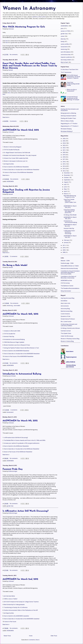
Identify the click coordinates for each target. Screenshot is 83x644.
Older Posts (54, 636)
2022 (64, 148)
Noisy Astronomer (66, 291)
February (67, 240)
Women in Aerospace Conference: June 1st (16, 161)
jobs (62, 28)
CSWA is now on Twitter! (11, 599)
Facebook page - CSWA (67, 263)
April (65, 191)
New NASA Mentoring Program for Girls (24, 27)
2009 (64, 250)
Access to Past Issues (10, 622)
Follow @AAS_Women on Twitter (70, 266)
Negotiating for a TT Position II (70, 126)
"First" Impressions (66, 72)
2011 (64, 245)
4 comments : (13, 121)
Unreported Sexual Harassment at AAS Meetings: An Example (73, 98)
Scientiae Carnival (66, 331)
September (67, 180)
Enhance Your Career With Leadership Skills (16, 158)
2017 (64, 159)
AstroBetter (64, 301)
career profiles (65, 44)
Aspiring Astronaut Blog (68, 298)
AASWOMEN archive (66, 280)
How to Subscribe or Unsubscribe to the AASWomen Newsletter (22, 170)
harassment (10, 412)
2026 (64, 139)
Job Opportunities (9, 164)
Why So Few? (64, 62)
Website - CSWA (65, 261)
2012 (64, 171)
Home (31, 636)
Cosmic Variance (65, 314)
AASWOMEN (10, 181)
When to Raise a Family (67, 121)
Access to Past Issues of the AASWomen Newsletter (19, 172)
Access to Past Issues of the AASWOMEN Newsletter (19, 356)
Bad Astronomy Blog (67, 311)
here (7, 41)
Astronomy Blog (65, 309)
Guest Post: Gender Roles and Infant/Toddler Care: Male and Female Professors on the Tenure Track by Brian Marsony (30, 66)
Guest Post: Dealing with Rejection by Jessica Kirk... (69, 211)
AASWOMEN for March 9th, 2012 (20, 421)
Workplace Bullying (66, 129)
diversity (63, 39)
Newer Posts (7, 636)
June (65, 187)
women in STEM (65, 31)
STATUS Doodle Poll (9, 334)
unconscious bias (66, 55)
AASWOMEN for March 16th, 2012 (20, 314)
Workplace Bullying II (67, 131)
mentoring (10, 306)
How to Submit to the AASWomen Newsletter (16, 167)
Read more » (6, 117)
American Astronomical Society (69, 268)
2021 (64, 150)
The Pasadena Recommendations (70, 288)
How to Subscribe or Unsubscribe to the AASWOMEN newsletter (22, 619)
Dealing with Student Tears (68, 118)
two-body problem (66, 60)
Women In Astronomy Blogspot (13, 147)
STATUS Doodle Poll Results (12, 150)
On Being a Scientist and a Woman (70, 328)
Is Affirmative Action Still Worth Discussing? (16, 438)
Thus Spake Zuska (66, 333)
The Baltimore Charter (67, 286)
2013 (64, 169)
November (67, 175)
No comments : (14, 55)
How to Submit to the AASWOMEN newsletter (16, 616)
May (65, 189)
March (66, 194)
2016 (64, 162)
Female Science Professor (68, 319)
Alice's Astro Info (65, 303)
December (67, 173)
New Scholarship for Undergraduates (14, 605)
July (65, 184)
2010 (64, 248)
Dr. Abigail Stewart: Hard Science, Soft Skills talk (17, 153)
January (66, 242)
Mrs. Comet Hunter (66, 322)
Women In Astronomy (29, 8)
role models (17, 306)
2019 (64, 155)
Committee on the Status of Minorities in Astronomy (68, 277)
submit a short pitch (39, 17)
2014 (64, 166)
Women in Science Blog (67, 341)
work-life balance (66, 52)
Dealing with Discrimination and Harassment (70, 110)
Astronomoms (65, 306)
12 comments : (14, 256)
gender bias (10, 506)
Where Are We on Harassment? (72, 90)
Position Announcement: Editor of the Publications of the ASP (21, 610)
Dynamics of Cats (66, 316)
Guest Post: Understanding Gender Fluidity (73, 84)
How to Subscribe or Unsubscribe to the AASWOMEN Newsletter (22, 354)
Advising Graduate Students (68, 116)
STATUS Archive (65, 283)
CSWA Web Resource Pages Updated (14, 342)
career (63, 36)
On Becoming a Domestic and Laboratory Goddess (69, 325)
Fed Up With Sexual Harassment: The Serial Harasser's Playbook (73, 77)
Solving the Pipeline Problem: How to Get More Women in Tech (21, 348)
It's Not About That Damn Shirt (69, 69)
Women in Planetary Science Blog (70, 339)
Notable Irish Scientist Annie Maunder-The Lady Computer (20, 155)
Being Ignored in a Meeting (68, 113)
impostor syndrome (66, 57)
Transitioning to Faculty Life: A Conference (16, 607)
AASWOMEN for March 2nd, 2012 (20, 579)
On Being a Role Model (15, 265)
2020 (64, 152)
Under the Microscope (67, 336)
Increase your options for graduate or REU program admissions (22, 443)
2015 (64, 164)
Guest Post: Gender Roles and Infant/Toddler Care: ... (70, 202)
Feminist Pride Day (9, 336)
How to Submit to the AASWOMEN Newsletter (17, 351)
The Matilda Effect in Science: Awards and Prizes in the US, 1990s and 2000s (25, 440)
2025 (64, 141)
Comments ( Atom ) (34, 640)
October (66, 178)
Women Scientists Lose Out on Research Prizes (17, 345)
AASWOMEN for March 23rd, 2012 (21, 130)
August (66, 182)
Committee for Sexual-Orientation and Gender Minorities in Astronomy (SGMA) (70, 272)
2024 (64, 143)
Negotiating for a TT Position (69, 123)
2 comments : (14, 410)
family (63, 41)
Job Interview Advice (9, 596)
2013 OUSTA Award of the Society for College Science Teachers (21, 602)
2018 (64, 157)
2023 (64, 145)
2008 (64, 252)
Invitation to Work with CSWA (12, 331)
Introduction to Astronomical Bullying (14, 339)
